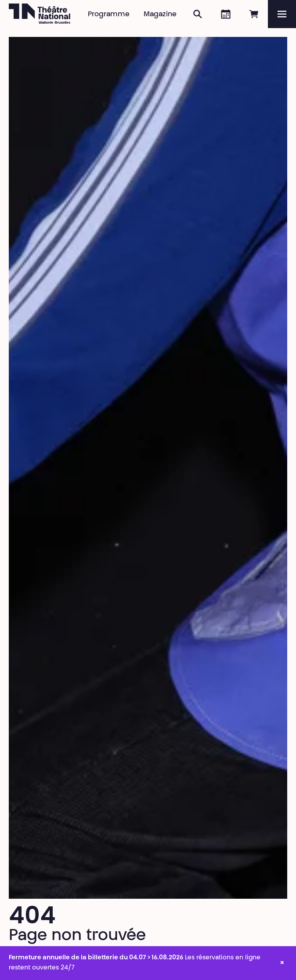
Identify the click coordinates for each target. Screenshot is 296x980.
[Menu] (282, 14)
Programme (109, 14)
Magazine (160, 14)
